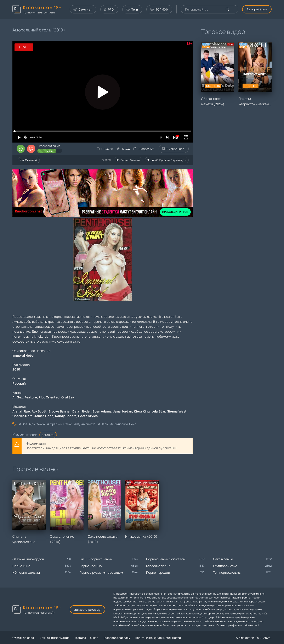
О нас (94, 638)
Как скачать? (29, 160)
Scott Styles (88, 416)
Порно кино (21, 566)
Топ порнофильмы (227, 573)
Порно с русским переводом (167, 160)
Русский (19, 383)
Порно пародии (158, 573)
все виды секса (33, 424)
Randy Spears (66, 416)
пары (104, 424)
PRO (109, 9)
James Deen (44, 416)
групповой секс (125, 424)
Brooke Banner (60, 411)
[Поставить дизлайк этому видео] (31, 149)
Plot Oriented (49, 397)
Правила (80, 638)
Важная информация (55, 638)
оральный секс (61, 424)
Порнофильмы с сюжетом (166, 559)
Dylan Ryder (81, 411)
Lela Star (158, 411)
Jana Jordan (123, 411)
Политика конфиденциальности (158, 638)
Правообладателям (117, 638)
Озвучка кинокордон (28, 559)
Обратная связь (24, 638)
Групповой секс (225, 566)
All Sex (18, 397)
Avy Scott (39, 411)
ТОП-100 (159, 9)
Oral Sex (68, 397)
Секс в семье (223, 559)
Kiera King (142, 411)
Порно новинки (91, 566)
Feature (31, 397)
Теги (132, 9)
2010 (16, 369)
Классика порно (158, 566)
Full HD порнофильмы (96, 559)
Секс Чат (83, 9)
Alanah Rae (21, 411)
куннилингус (86, 424)
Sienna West (177, 411)
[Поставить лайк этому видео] (21, 149)
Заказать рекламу (87, 610)
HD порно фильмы (128, 160)
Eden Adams (102, 411)
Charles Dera (23, 416)
